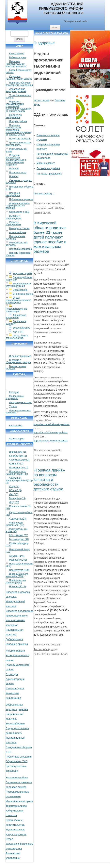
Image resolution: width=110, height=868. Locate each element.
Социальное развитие (16, 323)
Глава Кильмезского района (18, 71)
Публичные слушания (21, 199)
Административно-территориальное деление (18, 206)
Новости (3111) (17, 587)
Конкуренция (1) (18, 456)
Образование (20, 290)
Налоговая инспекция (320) (19, 565)
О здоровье (44, 43)
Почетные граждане (20, 139)
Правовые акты (18, 173)
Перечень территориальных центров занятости (16, 64)
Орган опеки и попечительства (17, 337)
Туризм (13, 406)
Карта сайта (16, 426)
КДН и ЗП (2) (16, 464)
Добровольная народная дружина (16, 90)
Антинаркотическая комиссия (18, 411)
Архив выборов (17, 232)
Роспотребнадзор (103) (17, 544)
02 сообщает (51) (19, 535)
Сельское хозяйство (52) (18, 507)
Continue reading (44, 194)
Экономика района (23, 294)
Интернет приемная (20, 356)
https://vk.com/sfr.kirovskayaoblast (52, 424)
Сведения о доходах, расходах (19, 182)
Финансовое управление (16, 316)
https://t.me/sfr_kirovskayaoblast (50, 441)
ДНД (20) (14, 502)
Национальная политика (15, 238)
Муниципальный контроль (16, 244)
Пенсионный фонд (45, 455)
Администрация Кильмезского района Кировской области (61, 8)
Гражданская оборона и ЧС (19, 188)
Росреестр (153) (18, 560)
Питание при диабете (48, 168)
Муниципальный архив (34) (16, 530)
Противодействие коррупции (19, 279)
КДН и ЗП (18, 332)
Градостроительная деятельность (18, 144)
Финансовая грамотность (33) (15, 524)
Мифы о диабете (46, 163)
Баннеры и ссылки (19, 228)
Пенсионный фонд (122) (17, 551)
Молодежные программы (15, 397)
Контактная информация (14, 116)
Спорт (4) (14, 486)
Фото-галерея (17, 439)
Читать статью (41, 100)
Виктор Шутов (42, 213)
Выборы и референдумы (13, 217)
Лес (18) (14, 494)
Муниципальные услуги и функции (18, 285)
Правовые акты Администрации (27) (17, 473)
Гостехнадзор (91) (19, 539)
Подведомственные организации (16, 310)
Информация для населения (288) (17, 575)
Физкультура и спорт (20, 402)
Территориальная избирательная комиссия (16, 811)
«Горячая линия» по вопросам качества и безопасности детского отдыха (49, 480)
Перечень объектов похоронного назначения (19, 84)
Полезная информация (13, 194)
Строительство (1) (19, 460)
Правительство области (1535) (16, 581)
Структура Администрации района (19, 78)
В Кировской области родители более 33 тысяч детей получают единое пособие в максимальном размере (50, 237)
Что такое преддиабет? (49, 174)
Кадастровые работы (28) (19, 514)
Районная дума (17, 58)
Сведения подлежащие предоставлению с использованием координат (16, 160)
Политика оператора (20, 249)
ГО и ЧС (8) (15, 490)
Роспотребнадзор (44, 649)
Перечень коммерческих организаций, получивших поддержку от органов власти (18, 130)
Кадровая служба (22, 273)
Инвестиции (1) (17, 452)
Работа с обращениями (13, 223)
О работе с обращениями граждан (18, 361)
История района (18, 121)
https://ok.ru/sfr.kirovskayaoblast (50, 433)
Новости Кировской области (18, 254)
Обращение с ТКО (19, 212)
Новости (14, 176)
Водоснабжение (21, 328)
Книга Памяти (17, 54)
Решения (14, 169)
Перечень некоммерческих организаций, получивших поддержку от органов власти (18, 106)
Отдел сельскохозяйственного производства (18, 300)
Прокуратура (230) (19, 570)
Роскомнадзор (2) (19, 468)
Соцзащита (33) (18, 519)
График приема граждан (16, 368)
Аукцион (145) (17, 556)
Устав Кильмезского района (18, 97)
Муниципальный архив (16, 150)
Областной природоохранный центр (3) (19, 480)
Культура (14, 392)
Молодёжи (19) (17, 498)
